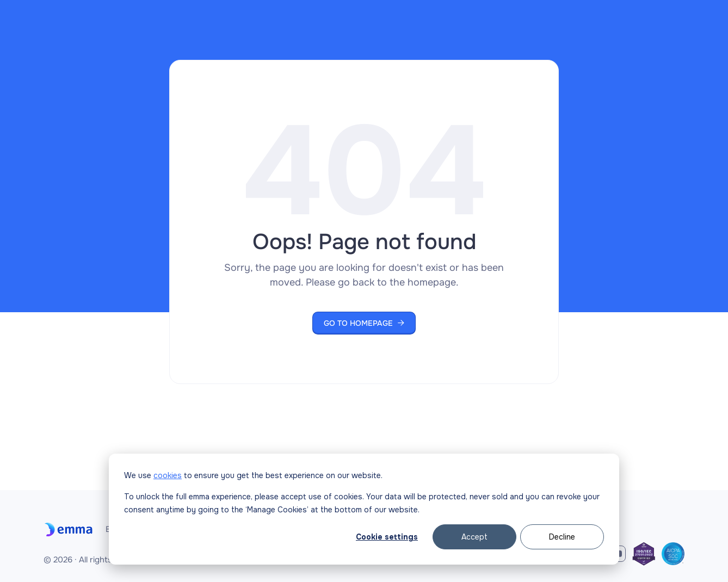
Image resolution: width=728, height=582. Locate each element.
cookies (168, 475)
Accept (474, 537)
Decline (562, 537)
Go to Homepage (364, 323)
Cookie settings (387, 537)
